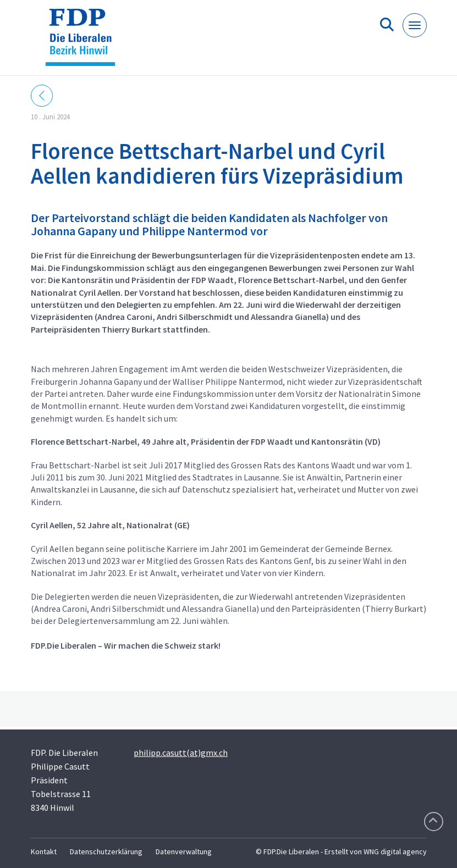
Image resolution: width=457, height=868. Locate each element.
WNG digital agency (395, 852)
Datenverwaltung (184, 852)
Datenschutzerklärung (106, 852)
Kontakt (44, 852)
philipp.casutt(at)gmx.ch (181, 753)
